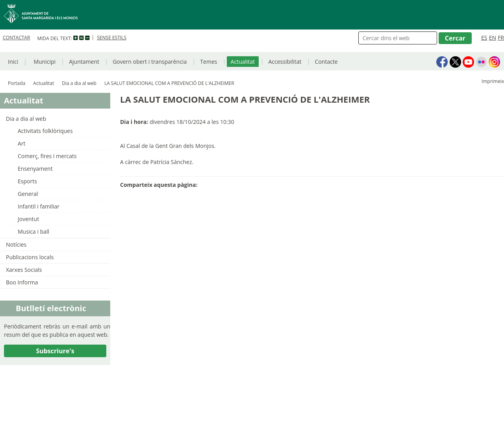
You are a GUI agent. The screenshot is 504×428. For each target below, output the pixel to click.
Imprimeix (493, 81)
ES (484, 38)
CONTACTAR (16, 38)
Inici (13, 62)
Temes (208, 62)
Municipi (44, 62)
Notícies (16, 244)
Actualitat (243, 62)
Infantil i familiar (39, 206)
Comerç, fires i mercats (47, 156)
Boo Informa (22, 282)
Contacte (326, 62)
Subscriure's (55, 351)
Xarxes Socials (24, 270)
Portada (17, 83)
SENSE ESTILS (112, 38)
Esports (27, 181)
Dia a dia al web (79, 83)
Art (22, 143)
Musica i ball (33, 232)
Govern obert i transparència (150, 62)
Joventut (28, 219)
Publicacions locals (30, 257)
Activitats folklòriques (45, 131)
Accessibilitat (285, 62)
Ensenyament (35, 169)
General (28, 194)
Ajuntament (84, 62)
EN (493, 38)
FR (501, 38)
